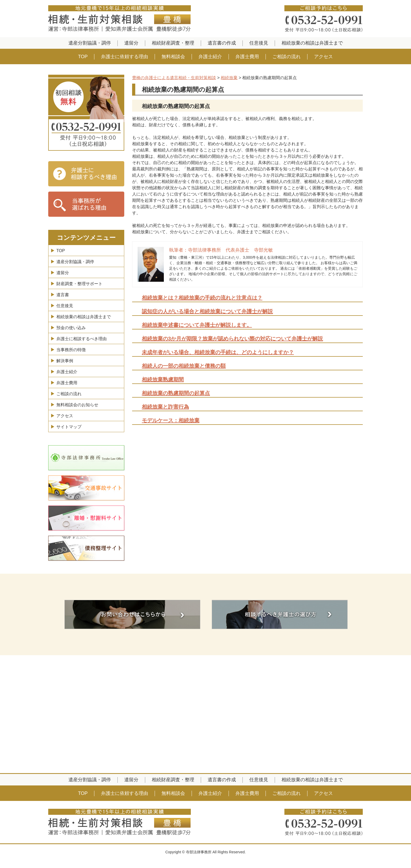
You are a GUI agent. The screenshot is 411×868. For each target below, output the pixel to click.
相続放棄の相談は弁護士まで (312, 43)
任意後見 (259, 43)
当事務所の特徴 (71, 350)
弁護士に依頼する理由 (125, 57)
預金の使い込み (71, 328)
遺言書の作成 (222, 43)
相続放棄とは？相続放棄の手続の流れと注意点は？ (202, 298)
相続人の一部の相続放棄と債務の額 (184, 366)
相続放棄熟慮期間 (163, 379)
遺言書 (63, 295)
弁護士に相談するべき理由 (82, 339)
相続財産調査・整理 (173, 43)
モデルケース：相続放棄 (171, 420)
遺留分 (131, 43)
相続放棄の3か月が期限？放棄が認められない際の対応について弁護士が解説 (232, 339)
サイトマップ (69, 427)
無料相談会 (173, 57)
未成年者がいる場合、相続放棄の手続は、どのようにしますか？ (218, 352)
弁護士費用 (247, 57)
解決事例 (65, 361)
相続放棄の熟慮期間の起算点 (176, 393)
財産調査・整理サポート (79, 284)
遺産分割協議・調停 (90, 43)
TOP (83, 57)
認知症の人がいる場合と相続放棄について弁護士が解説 (207, 311)
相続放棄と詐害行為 (165, 407)
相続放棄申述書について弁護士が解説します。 (197, 325)
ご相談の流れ (286, 57)
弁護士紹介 (210, 57)
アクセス (323, 57)
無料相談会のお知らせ (77, 405)
